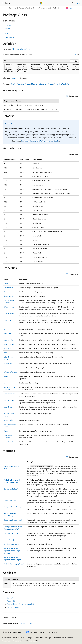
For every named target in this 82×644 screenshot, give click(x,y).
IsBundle (7, 353)
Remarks (7, 28)
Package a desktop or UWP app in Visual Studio (40, 141)
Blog (29, 638)
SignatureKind (9, 420)
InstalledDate (8, 340)
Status (6, 431)
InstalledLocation (10, 344)
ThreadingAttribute (61, 84)
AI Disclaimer (6, 638)
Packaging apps (13, 607)
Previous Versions (19, 638)
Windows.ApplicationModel (47, 8)
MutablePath (8, 407)
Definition (8, 25)
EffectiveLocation (10, 313)
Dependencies (9, 288)
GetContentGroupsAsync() (13, 520)
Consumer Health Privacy (63, 638)
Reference (13, 8)
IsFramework (8, 364)
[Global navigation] (2, 3)
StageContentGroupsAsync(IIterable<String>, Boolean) (12, 551)
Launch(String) (9, 540)
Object (15, 78)
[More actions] (77, 8)
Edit (77, 54)
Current (6, 283)
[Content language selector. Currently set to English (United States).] (12, 632)
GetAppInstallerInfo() (11, 489)
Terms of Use (6, 641)
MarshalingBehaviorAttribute (42, 84)
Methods (8, 34)
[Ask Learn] (67, 8)
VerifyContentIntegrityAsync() (14, 564)
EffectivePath (8, 320)
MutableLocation (10, 400)
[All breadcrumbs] (5, 8)
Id (4, 329)
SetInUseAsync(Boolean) (12, 544)
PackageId (11, 601)
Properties (8, 31)
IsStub (6, 376)
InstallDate (7, 333)
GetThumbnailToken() (11, 533)
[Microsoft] (41, 3)
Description (8, 292)
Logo (5, 383)
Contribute (39, 638)
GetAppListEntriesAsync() (12, 507)
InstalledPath (8, 348)
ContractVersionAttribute (21, 84)
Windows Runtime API (27, 8)
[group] (41, 68)
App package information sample (20, 604)
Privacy (48, 638)
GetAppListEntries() (10, 500)
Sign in (78, 3)
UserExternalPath (10, 442)
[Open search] (72, 3)
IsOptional (7, 368)
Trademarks (17, 641)
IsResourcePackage (10, 372)
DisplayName (8, 296)
